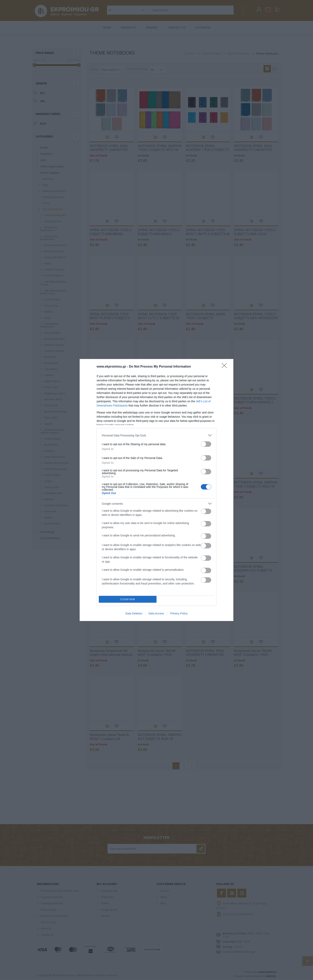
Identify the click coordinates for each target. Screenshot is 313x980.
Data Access (156, 613)
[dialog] (156, 490)
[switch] (206, 444)
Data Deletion (134, 613)
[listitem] (156, 435)
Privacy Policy (179, 613)
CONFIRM (128, 599)
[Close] (226, 367)
